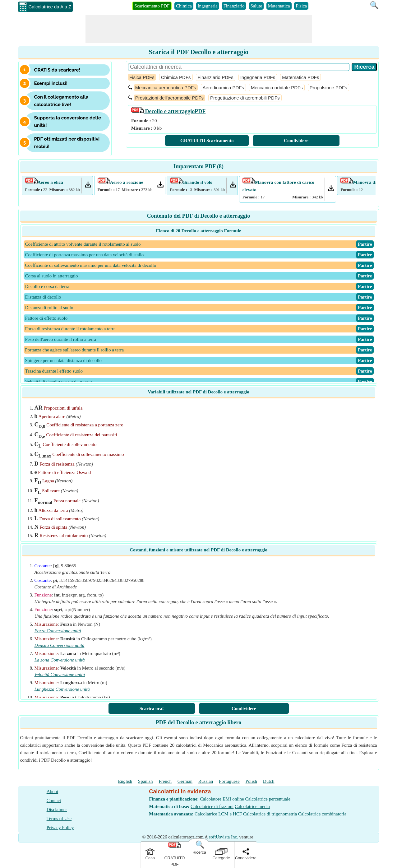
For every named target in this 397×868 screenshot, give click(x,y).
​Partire (365, 244)
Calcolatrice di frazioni (212, 806)
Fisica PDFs (142, 77)
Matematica (279, 6)
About (53, 791)
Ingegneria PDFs (258, 77)
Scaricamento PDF (152, 6)
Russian (206, 781)
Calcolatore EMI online (222, 799)
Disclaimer (57, 810)
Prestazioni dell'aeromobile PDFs (169, 98)
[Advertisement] (199, 29)
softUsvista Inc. (224, 837)
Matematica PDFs (300, 77)
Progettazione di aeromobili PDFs (245, 98)
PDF (168, 111)
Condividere (296, 141)
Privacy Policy (60, 828)
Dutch (269, 781)
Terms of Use (59, 819)
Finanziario (234, 6)
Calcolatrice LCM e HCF (218, 814)
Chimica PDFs (176, 77)
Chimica (184, 6)
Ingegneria (208, 6)
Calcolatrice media (252, 806)
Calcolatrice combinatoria (322, 814)
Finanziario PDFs (216, 77)
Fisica (301, 6)
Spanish (145, 781)
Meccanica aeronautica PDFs (166, 88)
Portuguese (229, 781)
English (125, 781)
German (185, 781)
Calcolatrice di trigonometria (270, 814)
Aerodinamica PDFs (223, 88)
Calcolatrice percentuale (268, 799)
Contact (54, 801)
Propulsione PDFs (328, 88)
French (165, 781)
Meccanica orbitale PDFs (277, 88)
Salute (256, 6)
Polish (252, 781)
